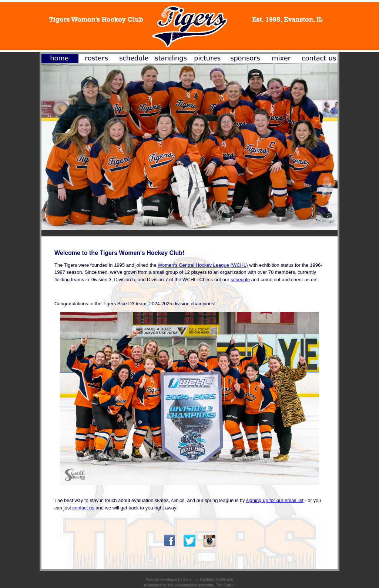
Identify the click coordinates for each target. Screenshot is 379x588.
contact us (83, 508)
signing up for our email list (275, 500)
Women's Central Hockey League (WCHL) (203, 265)
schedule (240, 280)
